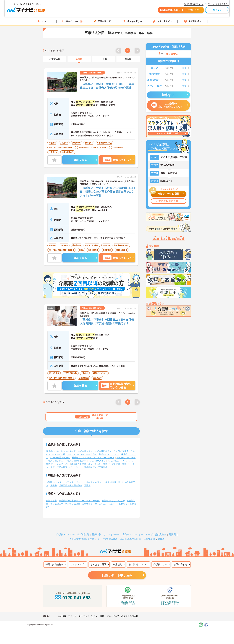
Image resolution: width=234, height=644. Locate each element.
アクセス (73, 616)
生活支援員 (149, 539)
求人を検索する (132, 21)
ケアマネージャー (74, 482)
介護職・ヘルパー (55, 482)
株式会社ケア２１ (97, 461)
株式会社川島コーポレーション (86, 464)
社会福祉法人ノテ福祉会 (96, 467)
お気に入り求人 (162, 21)
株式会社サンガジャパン (58, 464)
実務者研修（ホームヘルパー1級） (98, 504)
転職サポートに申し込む (150, 12)
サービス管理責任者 (107, 539)
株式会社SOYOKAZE (109, 454)
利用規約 (118, 564)
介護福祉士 (51, 501)
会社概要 (62, 616)
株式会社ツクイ (85, 451)
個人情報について (138, 564)
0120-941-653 (73, 598)
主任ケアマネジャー (94, 482)
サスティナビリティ (88, 616)
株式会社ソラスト (57, 461)
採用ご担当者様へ (55, 564)
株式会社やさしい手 (77, 461)
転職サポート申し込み (117, 575)
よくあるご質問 (98, 564)
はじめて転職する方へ (168, 201)
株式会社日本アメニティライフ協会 (112, 451)
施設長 (53, 485)
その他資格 (122, 504)
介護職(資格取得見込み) (113, 501)
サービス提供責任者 (156, 534)
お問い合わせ (181, 564)
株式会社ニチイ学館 (126, 458)
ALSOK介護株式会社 (60, 458)
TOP (41, 21)
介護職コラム (160, 564)
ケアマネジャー (112, 534)
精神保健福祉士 (73, 504)
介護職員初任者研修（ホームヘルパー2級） (79, 501)
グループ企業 (113, 616)
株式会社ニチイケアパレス (120, 461)
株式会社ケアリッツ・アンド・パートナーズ (93, 458)
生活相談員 (111, 482)
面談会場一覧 (102, 21)
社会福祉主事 (57, 504)
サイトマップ (77, 564)
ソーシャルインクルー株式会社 (82, 454)
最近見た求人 (193, 21)
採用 (102, 616)
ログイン (188, 12)
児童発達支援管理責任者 (70, 485)
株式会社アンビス (112, 464)
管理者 (87, 485)
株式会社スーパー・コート (69, 467)
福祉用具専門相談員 (131, 539)
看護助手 (96, 534)
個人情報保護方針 (130, 616)
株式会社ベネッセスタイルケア (61, 451)
